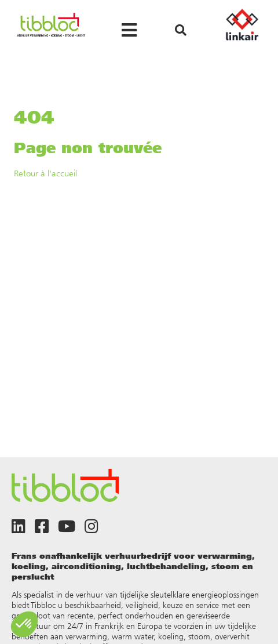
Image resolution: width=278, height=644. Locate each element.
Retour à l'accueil (45, 173)
